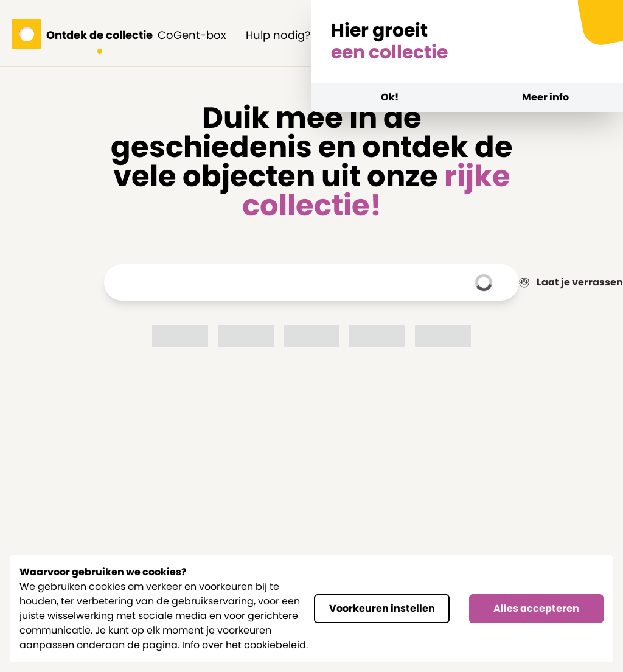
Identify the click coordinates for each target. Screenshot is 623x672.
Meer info (545, 97)
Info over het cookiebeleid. (245, 645)
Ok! (390, 97)
